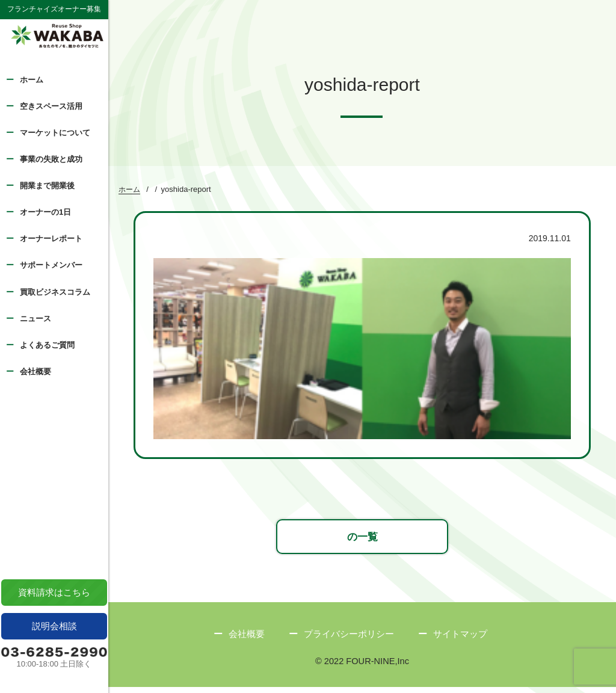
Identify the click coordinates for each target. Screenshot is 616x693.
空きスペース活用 (51, 106)
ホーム (32, 80)
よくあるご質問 (47, 345)
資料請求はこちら (54, 592)
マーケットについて (55, 133)
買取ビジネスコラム (55, 292)
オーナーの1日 (45, 212)
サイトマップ (460, 639)
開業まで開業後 (47, 186)
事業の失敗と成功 (51, 159)
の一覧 (362, 541)
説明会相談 (54, 626)
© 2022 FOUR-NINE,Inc (362, 667)
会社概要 (35, 371)
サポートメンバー (51, 265)
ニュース (35, 319)
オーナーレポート (51, 239)
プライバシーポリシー (349, 639)
